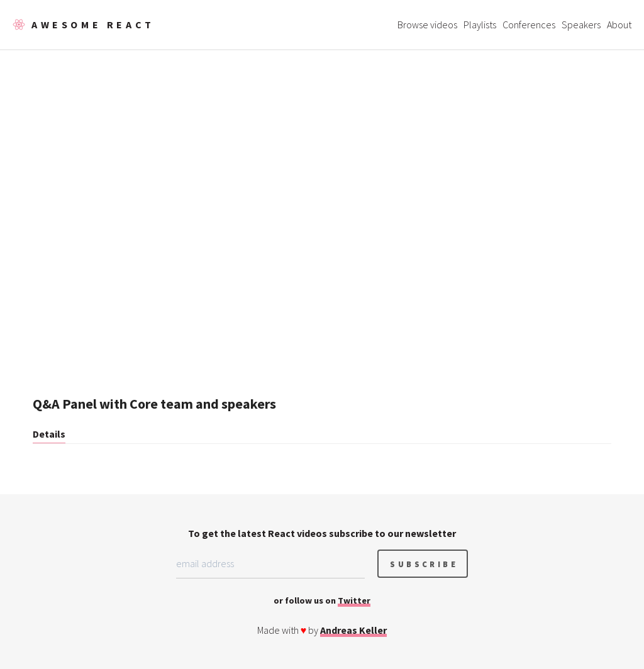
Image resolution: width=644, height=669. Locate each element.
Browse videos (427, 25)
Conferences (529, 25)
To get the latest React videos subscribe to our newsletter (322, 533)
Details (49, 434)
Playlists (480, 25)
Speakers (581, 25)
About (619, 25)
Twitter (354, 600)
